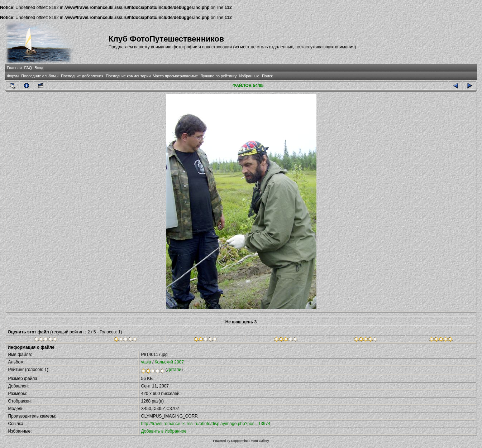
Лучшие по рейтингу (218, 76)
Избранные (249, 76)
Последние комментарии (128, 76)
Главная (14, 68)
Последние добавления (82, 76)
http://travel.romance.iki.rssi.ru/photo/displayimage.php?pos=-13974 (206, 424)
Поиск (267, 76)
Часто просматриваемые (176, 76)
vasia (146, 362)
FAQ (28, 68)
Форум (13, 76)
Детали (174, 370)
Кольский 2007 (169, 362)
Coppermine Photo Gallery (250, 441)
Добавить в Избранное (164, 431)
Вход (39, 68)
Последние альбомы (40, 76)
